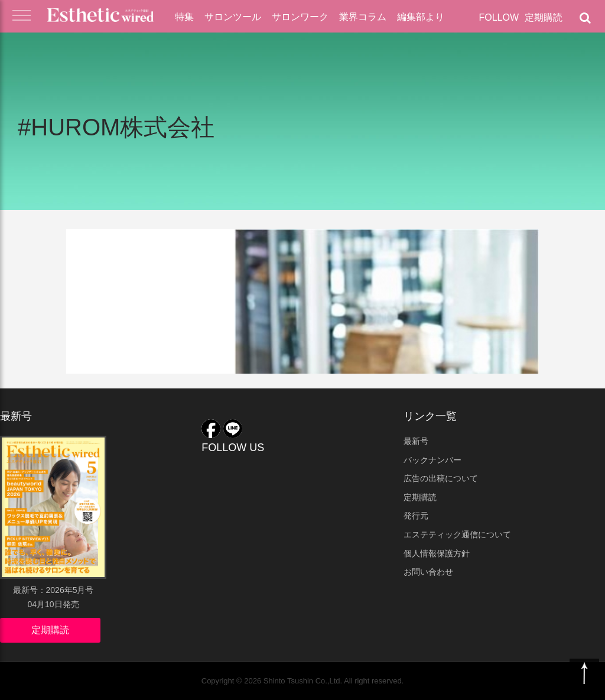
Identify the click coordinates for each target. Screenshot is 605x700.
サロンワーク (300, 17)
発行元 (416, 516)
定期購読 (544, 17)
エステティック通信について (457, 534)
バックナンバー (432, 460)
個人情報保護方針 (437, 553)
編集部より (421, 17)
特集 (184, 17)
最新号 (416, 441)
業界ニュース (112, 247)
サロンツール (233, 17)
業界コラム (363, 17)
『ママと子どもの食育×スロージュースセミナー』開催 (178, 291)
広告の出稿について (441, 478)
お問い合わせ (428, 572)
